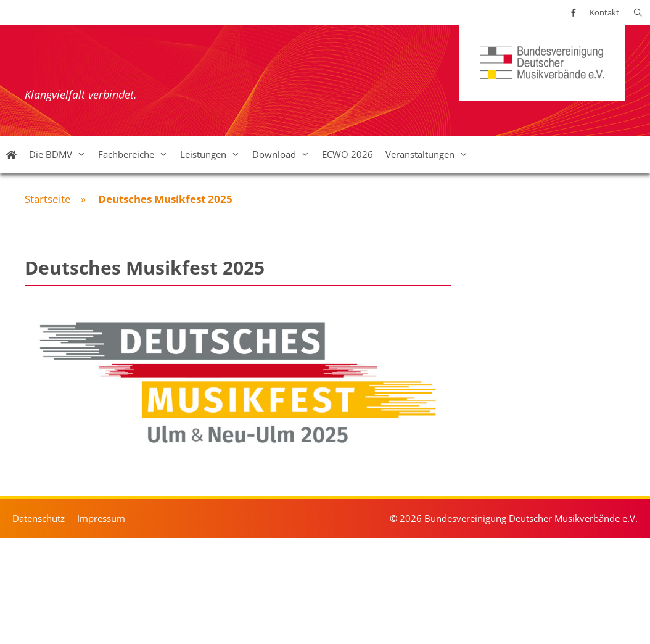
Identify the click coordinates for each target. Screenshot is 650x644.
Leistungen (213, 154)
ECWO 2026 (348, 154)
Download (284, 154)
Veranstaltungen (430, 154)
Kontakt (604, 12)
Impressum (101, 518)
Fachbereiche (136, 154)
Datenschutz (39, 518)
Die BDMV (60, 154)
